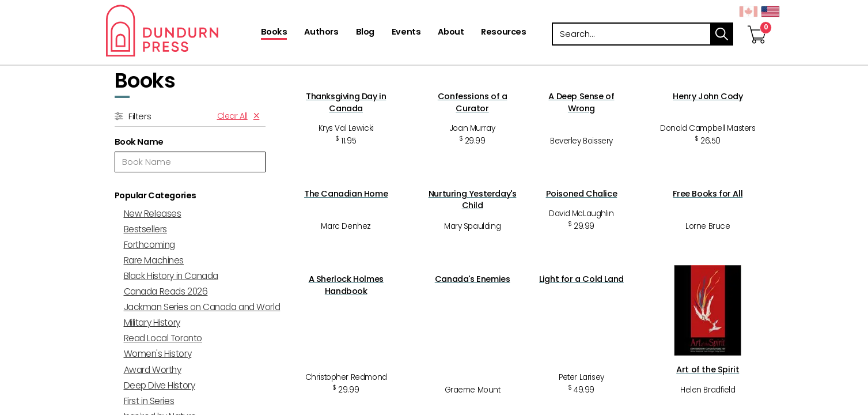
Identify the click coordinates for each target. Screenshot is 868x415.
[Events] (406, 33)
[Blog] (365, 33)
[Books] (274, 33)
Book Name (139, 142)
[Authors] (321, 33)
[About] (451, 33)
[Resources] (503, 33)
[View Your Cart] (757, 22)
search (722, 34)
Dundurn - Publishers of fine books (182, 31)
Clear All (232, 116)
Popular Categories (156, 195)
